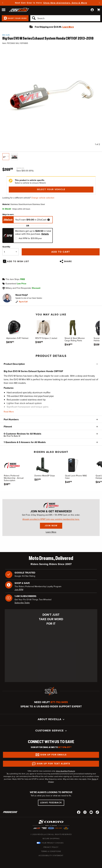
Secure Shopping (51, 839)
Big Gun (6, 35)
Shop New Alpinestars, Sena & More (65, 3)
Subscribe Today (22, 603)
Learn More (51, 532)
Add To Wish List (18, 261)
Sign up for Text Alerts (53, 764)
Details (45, 234)
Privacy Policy (51, 847)
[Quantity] (11, 252)
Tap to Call (23, 302)
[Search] (65, 18)
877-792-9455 (59, 702)
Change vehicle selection (43, 198)
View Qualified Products (65, 771)
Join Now (51, 526)
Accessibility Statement (51, 856)
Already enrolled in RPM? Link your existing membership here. (51, 519)
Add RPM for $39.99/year (30, 238)
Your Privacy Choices (52, 843)
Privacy (51, 782)
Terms (94, 779)
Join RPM (19, 590)
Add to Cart (61, 252)
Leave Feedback (51, 803)
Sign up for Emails (53, 755)
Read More (9, 412)
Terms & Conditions (51, 851)
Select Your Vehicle (51, 189)
